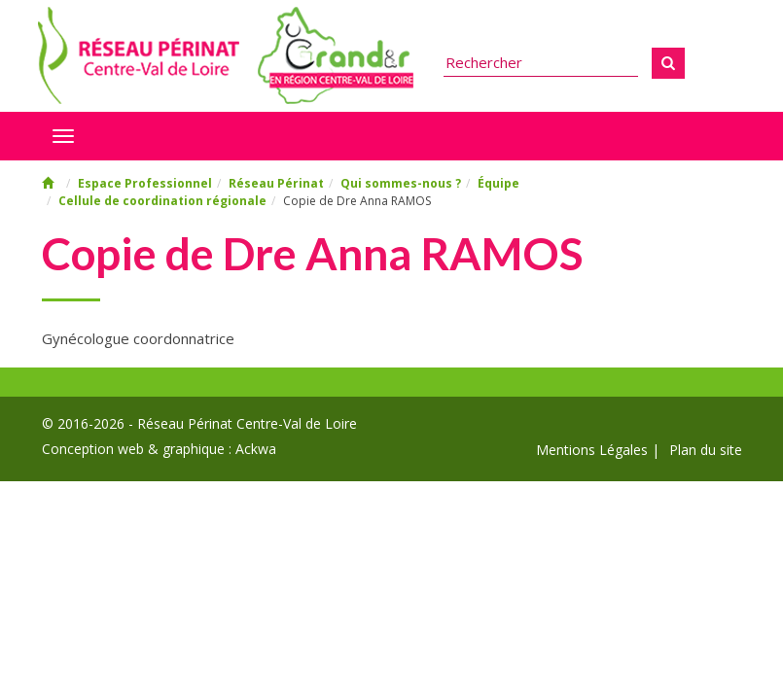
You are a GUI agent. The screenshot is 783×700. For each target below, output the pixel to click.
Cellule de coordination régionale (162, 201)
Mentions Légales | (598, 450)
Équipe (498, 183)
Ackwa (256, 449)
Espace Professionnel (145, 183)
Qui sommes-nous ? (401, 183)
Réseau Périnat (276, 183)
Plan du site (706, 450)
